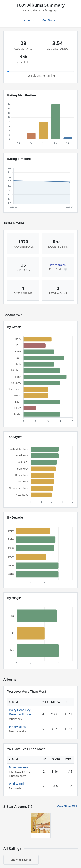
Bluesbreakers (19, 767)
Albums (29, 20)
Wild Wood (16, 784)
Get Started (50, 20)
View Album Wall (67, 806)
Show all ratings (21, 860)
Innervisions (17, 727)
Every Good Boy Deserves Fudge (20, 712)
